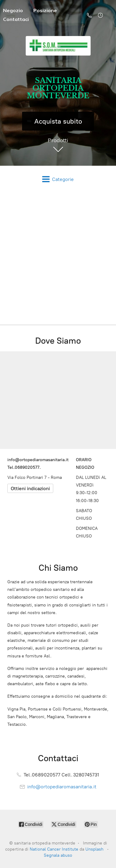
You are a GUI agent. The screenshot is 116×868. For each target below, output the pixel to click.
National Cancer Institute (54, 849)
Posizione (45, 10)
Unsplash (94, 849)
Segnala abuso (58, 855)
